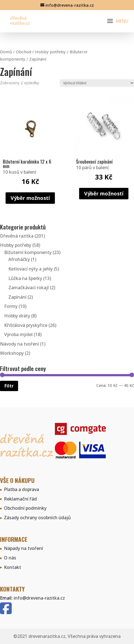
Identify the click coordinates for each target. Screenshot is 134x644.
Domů (6, 52)
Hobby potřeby (50, 52)
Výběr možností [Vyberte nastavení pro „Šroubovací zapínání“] (104, 193)
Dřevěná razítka (17, 236)
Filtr (9, 386)
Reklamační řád (20, 499)
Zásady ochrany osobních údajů (37, 518)
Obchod (24, 52)
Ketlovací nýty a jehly (31, 269)
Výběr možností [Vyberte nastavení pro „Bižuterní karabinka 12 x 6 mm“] (30, 198)
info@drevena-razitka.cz (39, 598)
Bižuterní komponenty (28, 252)
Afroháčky (19, 259)
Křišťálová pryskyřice (26, 325)
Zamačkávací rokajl (29, 288)
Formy (11, 306)
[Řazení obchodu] (97, 83)
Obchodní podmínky (25, 508)
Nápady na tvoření (23, 548)
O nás (10, 558)
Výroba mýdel (18, 334)
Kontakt (13, 567)
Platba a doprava (21, 489)
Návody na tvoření (20, 344)
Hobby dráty (17, 316)
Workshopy (12, 353)
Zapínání (17, 297)
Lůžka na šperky (25, 278)
